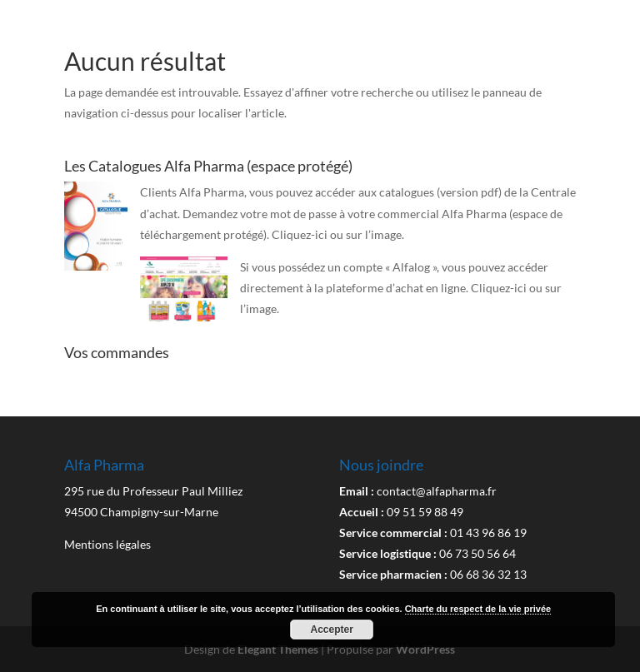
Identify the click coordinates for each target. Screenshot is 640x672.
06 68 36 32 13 (488, 574)
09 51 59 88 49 (425, 512)
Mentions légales (107, 544)
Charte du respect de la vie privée (478, 609)
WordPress (425, 649)
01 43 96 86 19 (488, 533)
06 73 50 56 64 (477, 553)
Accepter (332, 630)
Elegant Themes (278, 649)
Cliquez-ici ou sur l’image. (338, 234)
